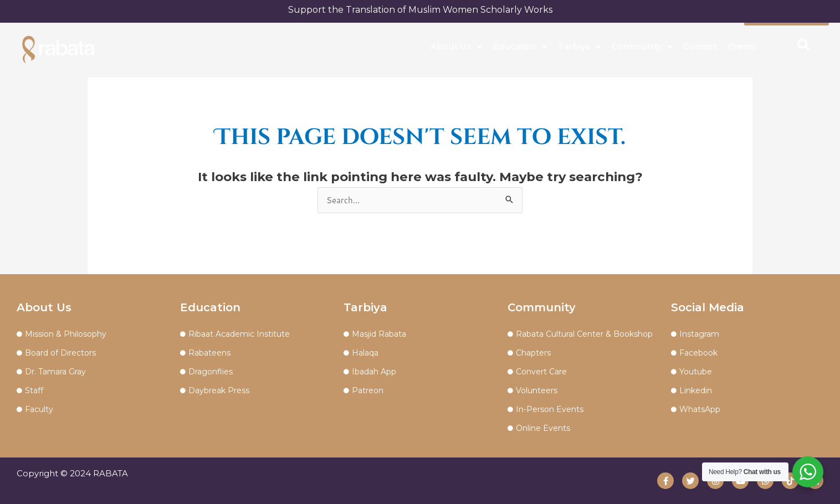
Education (520, 47)
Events (742, 46)
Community (642, 47)
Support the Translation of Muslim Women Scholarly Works (420, 10)
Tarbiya (579, 47)
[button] (803, 45)
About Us (456, 47)
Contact (700, 46)
